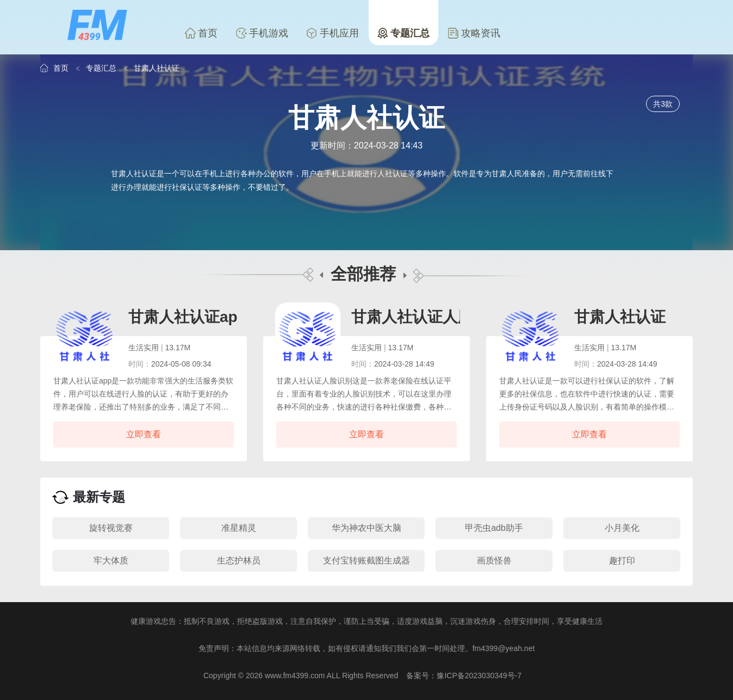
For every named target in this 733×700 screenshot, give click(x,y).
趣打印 (622, 560)
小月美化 (622, 528)
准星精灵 (239, 528)
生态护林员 (239, 560)
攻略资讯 (474, 33)
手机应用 (333, 33)
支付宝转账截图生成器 (366, 560)
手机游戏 (262, 33)
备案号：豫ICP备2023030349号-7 (464, 676)
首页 (201, 33)
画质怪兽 (494, 560)
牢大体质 (111, 560)
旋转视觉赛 (111, 528)
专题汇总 (403, 33)
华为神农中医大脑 (366, 528)
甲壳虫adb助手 (494, 528)
